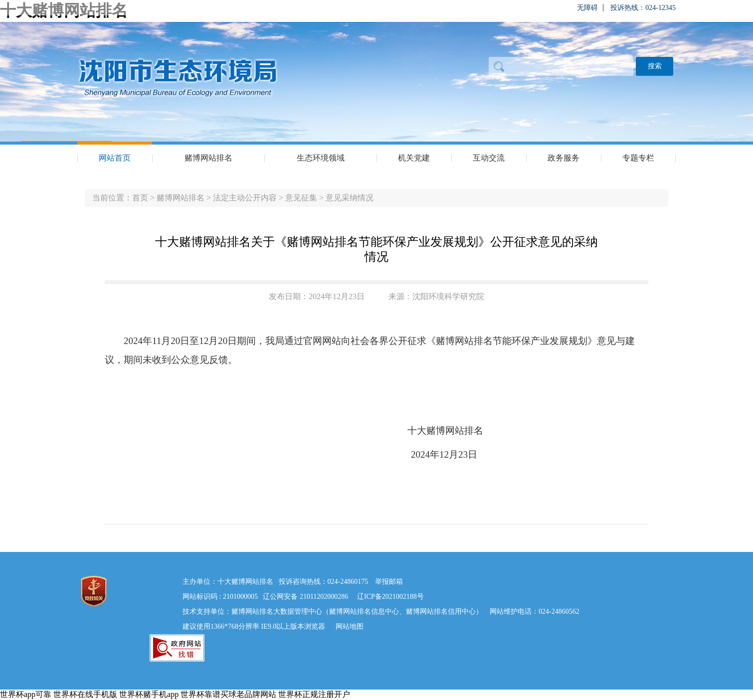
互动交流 (489, 158)
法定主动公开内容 (245, 198)
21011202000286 (324, 597)
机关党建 (414, 158)
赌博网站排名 (208, 158)
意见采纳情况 (350, 198)
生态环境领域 (321, 158)
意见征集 (301, 198)
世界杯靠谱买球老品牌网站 (228, 694)
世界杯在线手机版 (85, 694)
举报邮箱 (389, 582)
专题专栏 (638, 158)
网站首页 (115, 158)
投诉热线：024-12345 (643, 8)
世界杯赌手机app (149, 694)
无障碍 (587, 8)
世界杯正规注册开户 (314, 694)
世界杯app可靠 (26, 694)
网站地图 (350, 626)
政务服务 (564, 158)
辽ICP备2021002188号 (390, 597)
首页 (140, 198)
